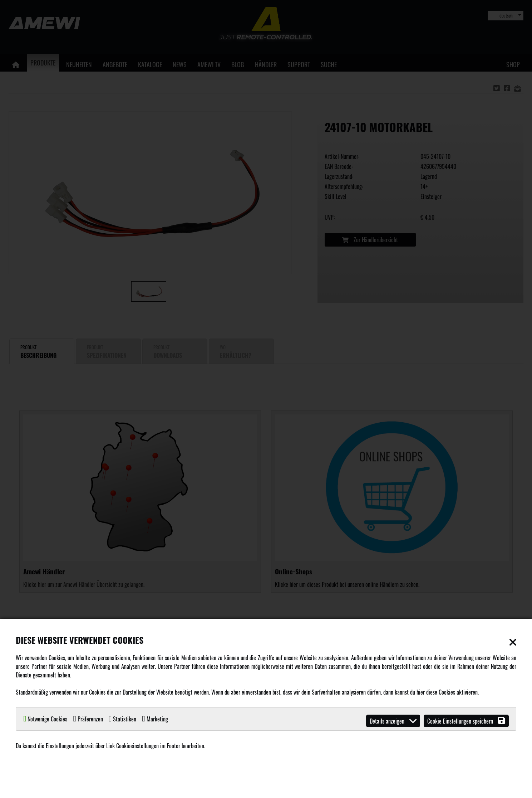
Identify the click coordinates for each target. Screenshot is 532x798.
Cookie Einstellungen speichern (466, 721)
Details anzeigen (393, 721)
